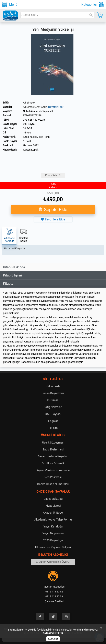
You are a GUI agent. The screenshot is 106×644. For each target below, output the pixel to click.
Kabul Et (53, 639)
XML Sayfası (53, 414)
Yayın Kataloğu (53, 526)
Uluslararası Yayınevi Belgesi (53, 547)
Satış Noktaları (53, 407)
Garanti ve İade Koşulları (53, 456)
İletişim (53, 428)
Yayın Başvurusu (53, 533)
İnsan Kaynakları (53, 393)
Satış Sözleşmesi (53, 449)
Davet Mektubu (53, 499)
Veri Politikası (53, 477)
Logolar (53, 421)
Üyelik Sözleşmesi (53, 443)
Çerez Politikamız (53, 633)
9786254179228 (32, 115)
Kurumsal (53, 400)
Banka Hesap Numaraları (53, 484)
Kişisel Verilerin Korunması (53, 470)
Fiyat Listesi (53, 506)
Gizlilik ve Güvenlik (53, 463)
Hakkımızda (53, 386)
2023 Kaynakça (53, 540)
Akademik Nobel (53, 513)
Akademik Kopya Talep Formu (53, 520)
